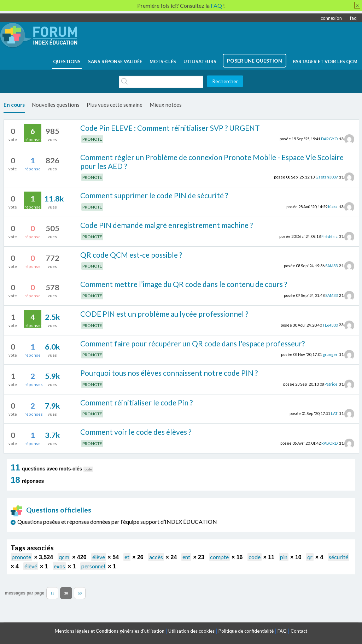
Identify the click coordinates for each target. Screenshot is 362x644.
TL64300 (330, 325)
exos (59, 566)
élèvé (31, 566)
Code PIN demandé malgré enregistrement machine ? (167, 225)
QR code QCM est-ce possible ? (131, 255)
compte (219, 557)
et (127, 557)
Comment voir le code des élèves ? (136, 432)
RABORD (329, 443)
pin (284, 557)
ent (186, 557)
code (255, 557)
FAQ (282, 631)
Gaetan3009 (326, 177)
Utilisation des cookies (191, 631)
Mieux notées (166, 105)
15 (52, 593)
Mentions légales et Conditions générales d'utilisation (110, 631)
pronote (21, 557)
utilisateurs (200, 62)
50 (80, 593)
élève (99, 557)
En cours (14, 105)
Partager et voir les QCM (325, 62)
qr (310, 557)
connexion (331, 18)
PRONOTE (92, 139)
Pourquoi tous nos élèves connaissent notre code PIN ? (169, 373)
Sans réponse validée (115, 62)
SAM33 (331, 266)
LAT (334, 413)
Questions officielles (51, 510)
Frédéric (329, 236)
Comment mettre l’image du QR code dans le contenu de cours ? (184, 284)
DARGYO (329, 139)
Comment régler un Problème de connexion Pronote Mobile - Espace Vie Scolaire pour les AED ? (212, 162)
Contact (299, 631)
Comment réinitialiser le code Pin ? (136, 402)
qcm (64, 557)
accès (156, 557)
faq (353, 18)
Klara (333, 207)
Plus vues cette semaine (115, 105)
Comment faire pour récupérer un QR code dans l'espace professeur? (192, 343)
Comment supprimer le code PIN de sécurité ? (154, 195)
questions (67, 62)
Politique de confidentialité (246, 631)
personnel (93, 566)
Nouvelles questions (56, 105)
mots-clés (163, 62)
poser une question (255, 61)
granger (330, 354)
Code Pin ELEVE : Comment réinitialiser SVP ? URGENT (170, 128)
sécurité (338, 557)
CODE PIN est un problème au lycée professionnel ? (164, 314)
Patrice (331, 384)
